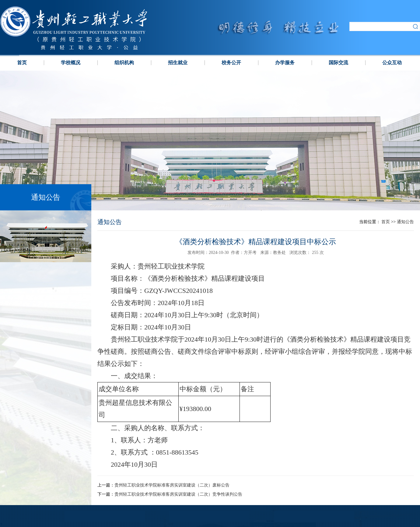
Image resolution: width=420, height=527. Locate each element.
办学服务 (285, 63)
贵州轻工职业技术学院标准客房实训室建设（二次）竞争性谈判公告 (178, 494)
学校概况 (71, 63)
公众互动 (392, 63)
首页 (22, 63)
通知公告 (405, 222)
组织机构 (124, 63)
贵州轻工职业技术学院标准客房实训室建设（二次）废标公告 (172, 485)
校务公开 (231, 63)
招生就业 (178, 63)
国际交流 (338, 63)
